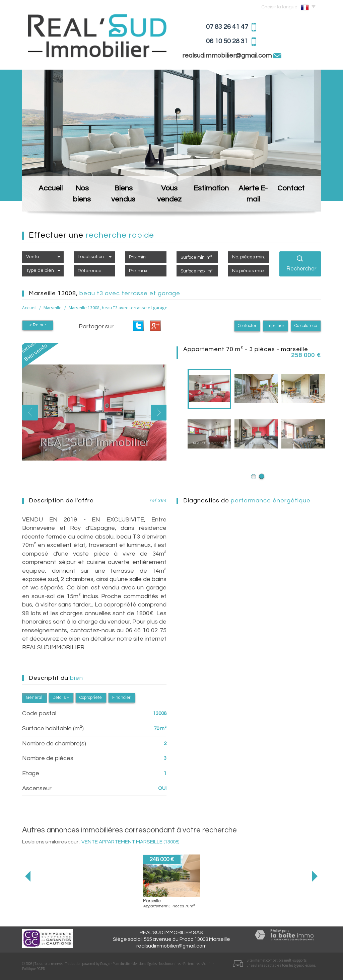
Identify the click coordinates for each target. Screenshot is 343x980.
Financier (121, 698)
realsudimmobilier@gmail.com (228, 56)
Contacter (247, 326)
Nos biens (80, 201)
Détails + (61, 698)
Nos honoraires (170, 964)
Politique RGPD (33, 969)
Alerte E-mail (257, 201)
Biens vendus (123, 201)
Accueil (44, 201)
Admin (207, 964)
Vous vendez (170, 201)
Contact (298, 201)
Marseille (53, 308)
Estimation (213, 201)
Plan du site (121, 964)
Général (34, 698)
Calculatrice (306, 326)
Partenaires (192, 964)
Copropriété (91, 698)
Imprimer (276, 326)
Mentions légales (145, 964)
